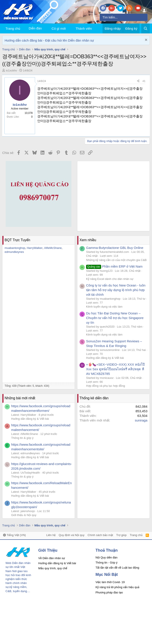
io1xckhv (11, 70)
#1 (144, 81)
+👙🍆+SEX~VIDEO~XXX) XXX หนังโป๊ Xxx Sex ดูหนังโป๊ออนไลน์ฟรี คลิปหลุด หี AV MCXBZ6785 (115, 369)
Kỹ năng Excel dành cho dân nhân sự (110, 279)
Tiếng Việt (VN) (14, 535)
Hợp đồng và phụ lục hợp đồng (106, 386)
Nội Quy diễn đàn (106, 557)
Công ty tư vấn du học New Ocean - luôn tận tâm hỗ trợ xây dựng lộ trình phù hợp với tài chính (116, 290)
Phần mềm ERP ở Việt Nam (114, 266)
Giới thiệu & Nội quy (24, 515)
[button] (69, 28)
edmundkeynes (14, 252)
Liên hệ (51, 535)
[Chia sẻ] (138, 81)
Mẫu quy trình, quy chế (53, 568)
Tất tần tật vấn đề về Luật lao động (117, 568)
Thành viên (84, 28)
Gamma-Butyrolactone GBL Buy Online (115, 248)
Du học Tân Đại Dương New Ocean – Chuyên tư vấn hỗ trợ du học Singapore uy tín (115, 318)
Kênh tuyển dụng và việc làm (104, 307)
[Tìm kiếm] (124, 17)
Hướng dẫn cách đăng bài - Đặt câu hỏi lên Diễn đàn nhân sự (49, 40)
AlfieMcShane (53, 248)
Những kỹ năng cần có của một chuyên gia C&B (116, 260)
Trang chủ (13, 28)
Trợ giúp (121, 535)
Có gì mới (59, 28)
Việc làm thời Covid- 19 (110, 582)
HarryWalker (35, 248)
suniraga (141, 420)
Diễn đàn (35, 28)
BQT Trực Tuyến (17, 240)
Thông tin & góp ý (22, 438)
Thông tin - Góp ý (106, 563)
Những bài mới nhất (20, 398)
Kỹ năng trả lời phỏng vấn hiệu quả (117, 587)
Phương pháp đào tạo (109, 592)
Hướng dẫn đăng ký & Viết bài (105, 358)
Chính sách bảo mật (100, 535)
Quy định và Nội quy (72, 535)
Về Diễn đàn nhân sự (52, 558)
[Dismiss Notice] (146, 40)
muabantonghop (15, 248)
